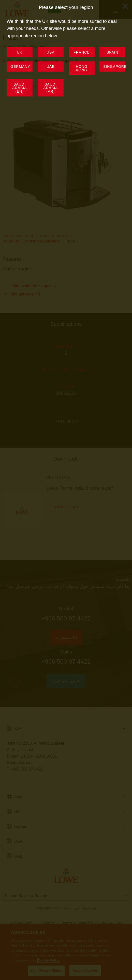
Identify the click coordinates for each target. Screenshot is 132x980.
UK (19, 52)
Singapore (114, 67)
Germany (20, 67)
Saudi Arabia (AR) (50, 88)
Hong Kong (81, 68)
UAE (51, 67)
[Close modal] (125, 6)
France (82, 52)
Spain (112, 52)
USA (51, 52)
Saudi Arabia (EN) (19, 88)
